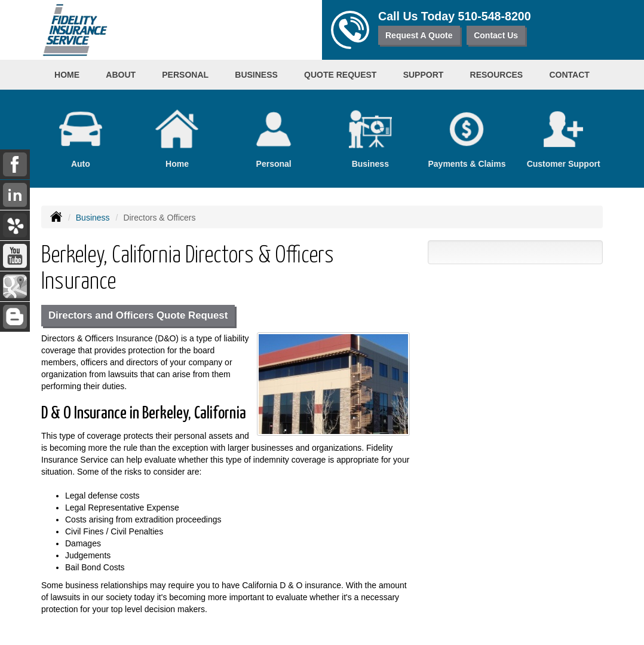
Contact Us (496, 35)
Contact (569, 75)
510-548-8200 (495, 16)
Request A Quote (419, 35)
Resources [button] (497, 75)
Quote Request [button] (340, 75)
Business (93, 218)
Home (67, 75)
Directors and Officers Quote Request (138, 315)
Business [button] (256, 75)
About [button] (121, 75)
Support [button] (424, 75)
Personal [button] (185, 75)
